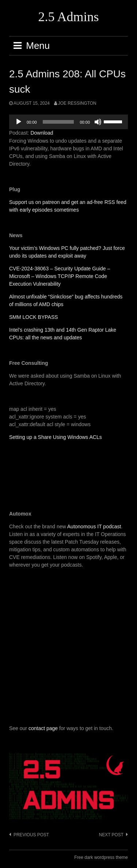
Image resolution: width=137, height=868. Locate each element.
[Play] (19, 122)
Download (42, 133)
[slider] (58, 122)
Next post (111, 835)
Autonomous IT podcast (94, 526)
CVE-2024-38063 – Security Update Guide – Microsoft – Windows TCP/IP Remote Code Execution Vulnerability (60, 276)
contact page (43, 728)
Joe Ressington (77, 103)
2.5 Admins (68, 17)
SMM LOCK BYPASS (34, 317)
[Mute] (98, 122)
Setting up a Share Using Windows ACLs (56, 437)
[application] (68, 122)
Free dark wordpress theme (101, 857)
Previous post (31, 835)
